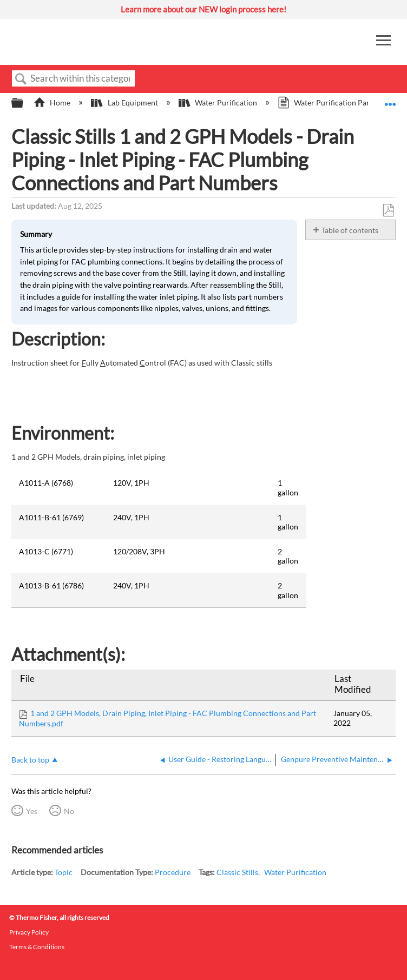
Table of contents (350, 230)
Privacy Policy (29, 932)
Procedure (173, 872)
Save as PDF (388, 211)
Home (53, 102)
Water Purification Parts (327, 102)
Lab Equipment (125, 102)
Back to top (30, 760)
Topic (64, 872)
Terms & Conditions (37, 947)
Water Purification (219, 102)
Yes (32, 811)
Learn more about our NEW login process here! (203, 9)
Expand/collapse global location (390, 100)
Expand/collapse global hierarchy (24, 103)
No (69, 811)
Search (21, 79)
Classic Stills (237, 872)
